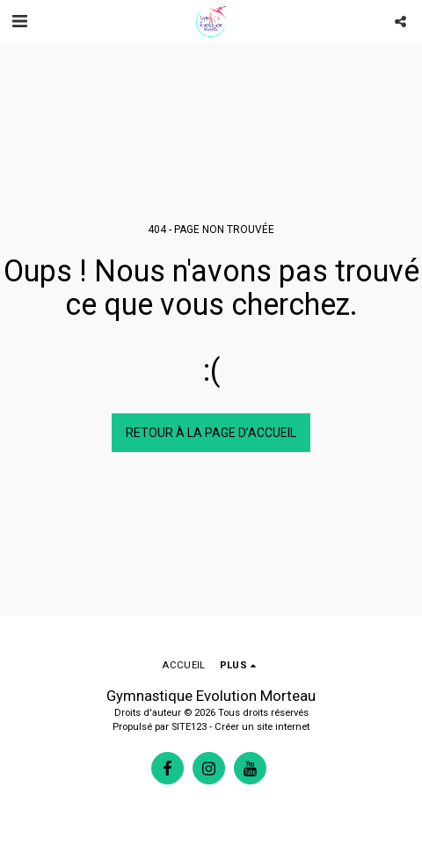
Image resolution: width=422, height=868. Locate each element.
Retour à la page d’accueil (211, 433)
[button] (19, 21)
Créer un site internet (262, 727)
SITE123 (189, 727)
